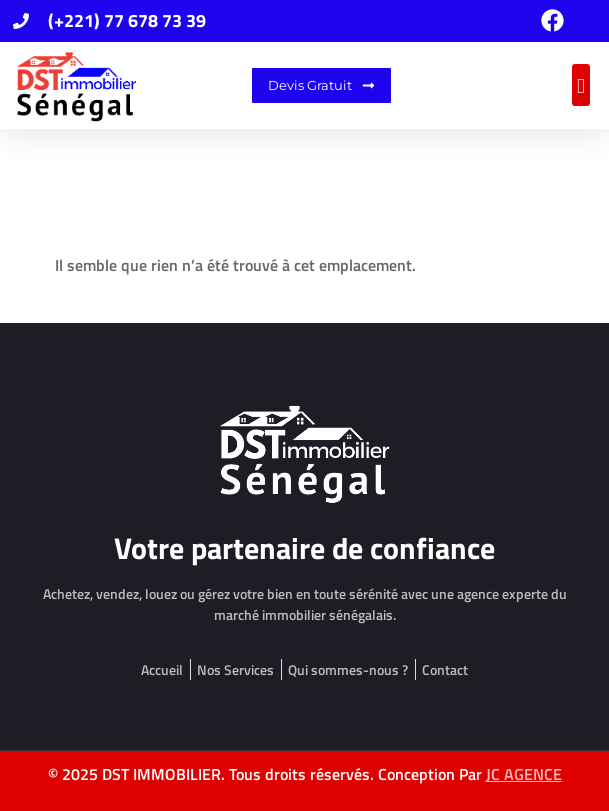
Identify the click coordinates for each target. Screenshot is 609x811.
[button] (581, 85)
